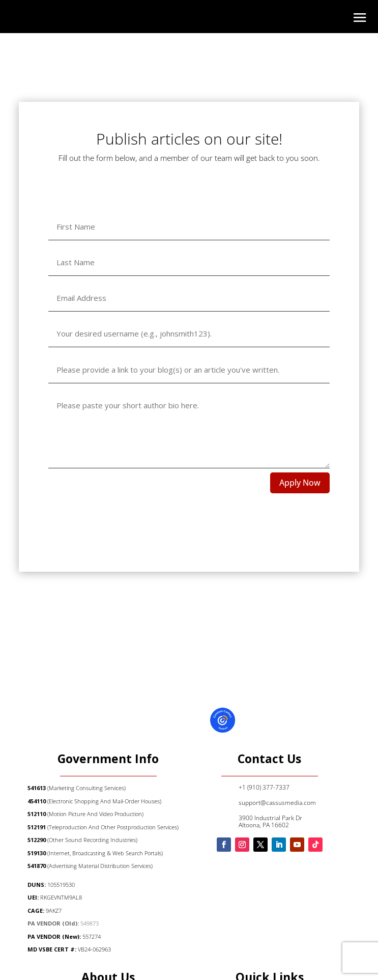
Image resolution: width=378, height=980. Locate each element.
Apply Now (300, 483)
